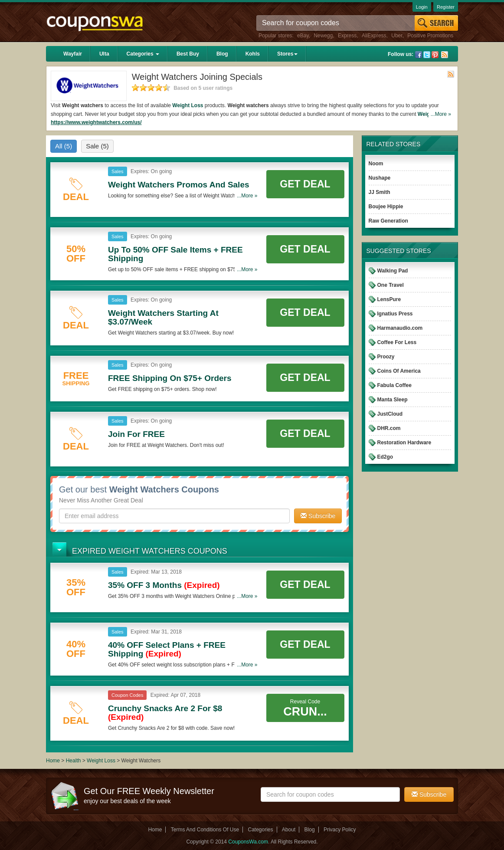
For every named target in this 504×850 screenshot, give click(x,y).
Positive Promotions (430, 36)
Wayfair (73, 54)
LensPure (389, 299)
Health (74, 761)
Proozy (386, 357)
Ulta (104, 54)
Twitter (427, 55)
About (289, 830)
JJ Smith (380, 192)
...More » (441, 114)
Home (53, 761)
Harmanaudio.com (400, 328)
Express (347, 36)
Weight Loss (188, 105)
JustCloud (390, 414)
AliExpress (374, 36)
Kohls (253, 54)
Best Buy (188, 54)
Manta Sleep (393, 400)
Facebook (419, 55)
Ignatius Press (395, 314)
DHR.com (389, 428)
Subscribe (318, 516)
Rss (445, 55)
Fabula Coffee (394, 385)
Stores (287, 54)
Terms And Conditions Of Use (205, 830)
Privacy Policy (340, 830)
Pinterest (435, 55)
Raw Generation (388, 221)
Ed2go (385, 457)
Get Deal (305, 184)
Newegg (323, 36)
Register (446, 7)
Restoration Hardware (404, 443)
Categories (143, 54)
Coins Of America (399, 371)
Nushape (380, 178)
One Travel (391, 285)
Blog (222, 54)
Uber (397, 36)
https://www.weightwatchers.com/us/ (96, 122)
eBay (303, 36)
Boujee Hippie (386, 207)
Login (422, 7)
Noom (376, 164)
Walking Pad (393, 271)
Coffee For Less (397, 342)
